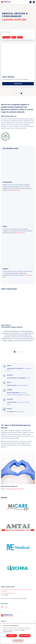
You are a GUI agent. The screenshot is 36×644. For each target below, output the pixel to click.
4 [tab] (21, 93)
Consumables (6, 37)
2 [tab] (17, 93)
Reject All (12, 636)
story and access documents (15, 489)
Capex (14, 37)
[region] (18, 634)
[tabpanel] (18, 65)
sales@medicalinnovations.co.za (8, 593)
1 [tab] (15, 93)
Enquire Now (18, 84)
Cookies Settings (18, 641)
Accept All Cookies (25, 636)
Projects (20, 37)
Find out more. (16, 190)
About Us (4, 621)
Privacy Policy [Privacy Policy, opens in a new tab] (9, 632)
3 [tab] (19, 93)
